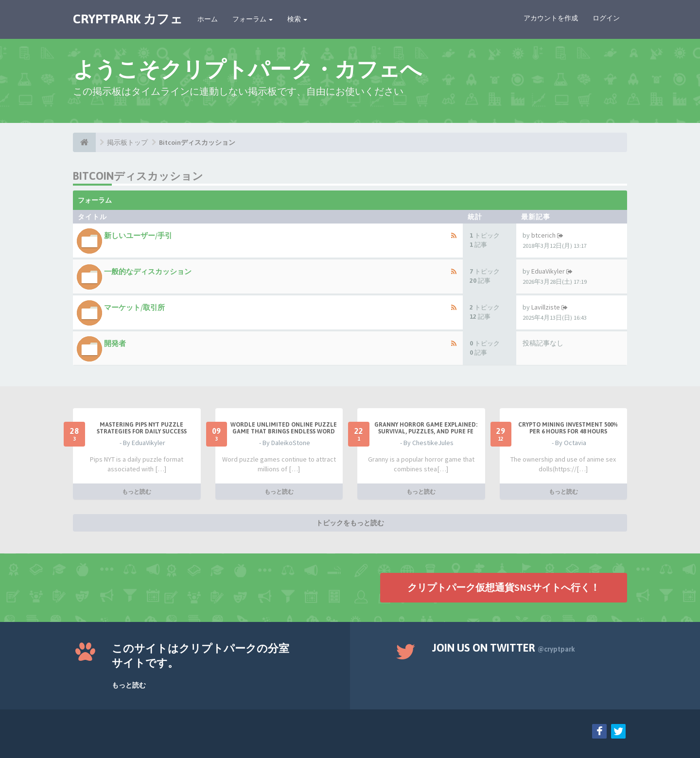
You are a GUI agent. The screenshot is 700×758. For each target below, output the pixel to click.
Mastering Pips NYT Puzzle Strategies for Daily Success (142, 428)
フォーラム (253, 19)
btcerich (543, 235)
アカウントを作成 (551, 18)
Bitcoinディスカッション (197, 142)
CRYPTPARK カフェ (128, 19)
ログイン (606, 18)
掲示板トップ (127, 142)
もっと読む (137, 491)
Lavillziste (546, 307)
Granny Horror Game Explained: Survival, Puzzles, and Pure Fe (426, 428)
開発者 (115, 343)
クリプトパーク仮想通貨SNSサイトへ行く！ (504, 587)
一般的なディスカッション (148, 271)
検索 (297, 19)
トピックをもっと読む (350, 523)
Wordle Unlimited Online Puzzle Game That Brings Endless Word (284, 428)
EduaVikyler (548, 271)
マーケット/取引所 (134, 307)
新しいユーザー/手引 (138, 235)
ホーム (208, 19)
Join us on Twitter (504, 648)
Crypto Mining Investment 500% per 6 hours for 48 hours (568, 428)
